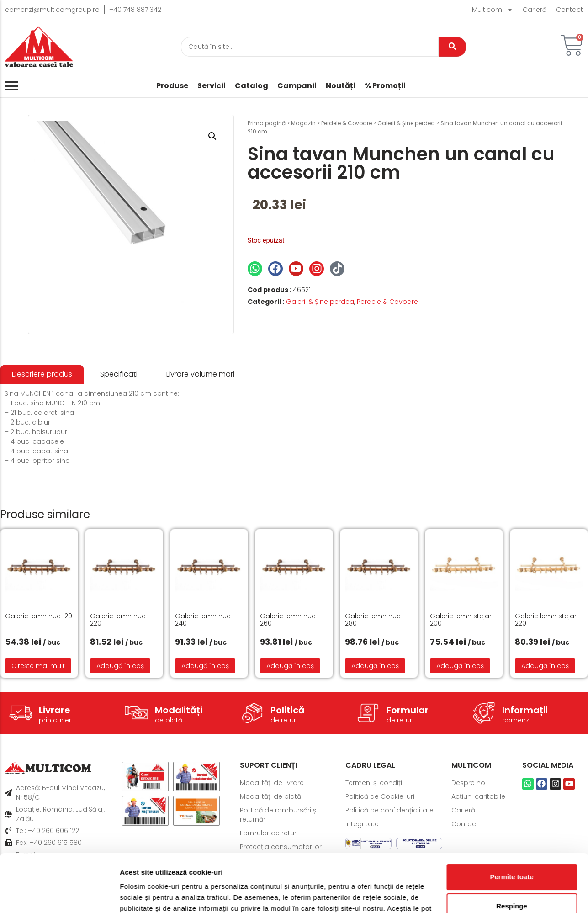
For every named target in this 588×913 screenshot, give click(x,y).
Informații (525, 710)
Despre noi (469, 783)
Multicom (493, 10)
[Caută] (310, 47)
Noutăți (341, 86)
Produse (172, 86)
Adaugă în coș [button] (120, 666)
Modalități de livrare (272, 783)
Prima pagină (267, 123)
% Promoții (385, 86)
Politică (288, 710)
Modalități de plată (270, 796)
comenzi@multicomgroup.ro (52, 10)
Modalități (179, 710)
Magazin (303, 123)
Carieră (535, 10)
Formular (408, 710)
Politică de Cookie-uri (380, 796)
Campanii (297, 86)
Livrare (55, 710)
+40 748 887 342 (135, 10)
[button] (212, 136)
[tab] (42, 374)
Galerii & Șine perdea (406, 123)
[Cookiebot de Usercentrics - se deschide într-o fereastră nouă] (59, 895)
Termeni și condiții (374, 783)
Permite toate (511, 827)
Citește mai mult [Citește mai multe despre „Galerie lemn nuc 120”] (38, 666)
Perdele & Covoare (347, 123)
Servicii (212, 86)
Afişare (132, 895)
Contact (569, 10)
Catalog (252, 86)
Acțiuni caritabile (478, 796)
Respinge (512, 857)
